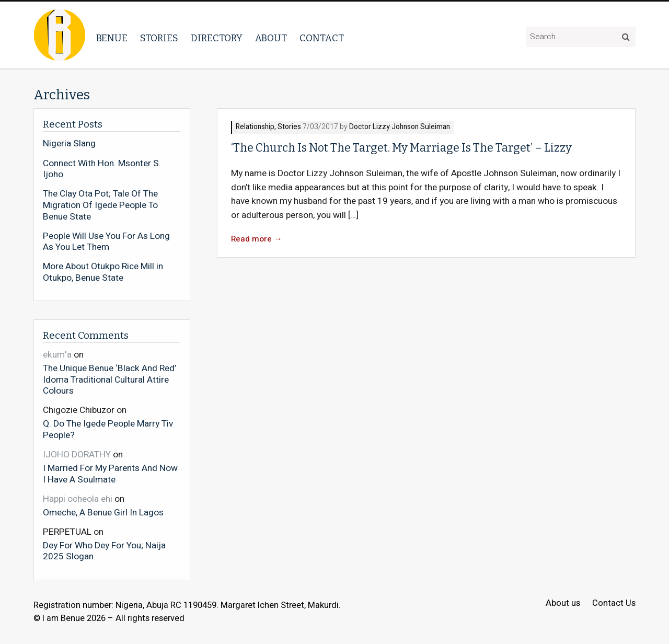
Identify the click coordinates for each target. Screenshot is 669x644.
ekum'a (57, 355)
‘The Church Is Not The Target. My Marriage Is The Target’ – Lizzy (401, 148)
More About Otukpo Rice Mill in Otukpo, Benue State (103, 272)
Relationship (255, 127)
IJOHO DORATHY (77, 455)
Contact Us (614, 603)
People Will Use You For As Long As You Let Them (106, 242)
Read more (257, 239)
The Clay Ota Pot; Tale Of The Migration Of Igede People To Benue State (100, 205)
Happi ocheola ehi (78, 499)
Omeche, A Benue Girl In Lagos (103, 512)
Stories (159, 38)
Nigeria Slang (69, 144)
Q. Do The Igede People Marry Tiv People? (108, 429)
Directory (217, 38)
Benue (112, 38)
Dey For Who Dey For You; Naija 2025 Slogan (104, 551)
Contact (322, 38)
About (271, 38)
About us (563, 603)
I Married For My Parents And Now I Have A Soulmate (110, 473)
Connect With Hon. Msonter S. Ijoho (102, 169)
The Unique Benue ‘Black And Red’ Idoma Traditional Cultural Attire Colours (109, 379)
